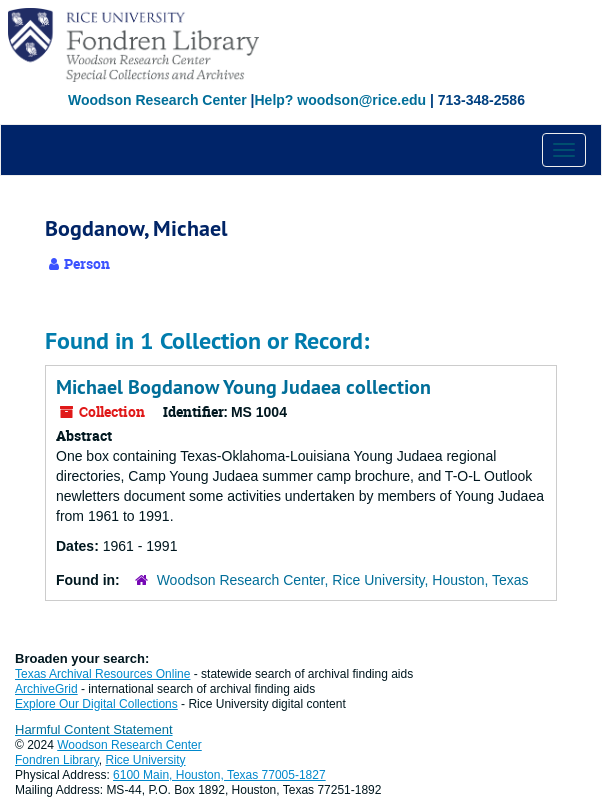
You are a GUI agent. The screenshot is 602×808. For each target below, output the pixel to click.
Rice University (146, 760)
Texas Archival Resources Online (102, 674)
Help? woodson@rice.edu (340, 100)
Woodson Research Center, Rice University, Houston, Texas (343, 580)
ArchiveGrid (46, 689)
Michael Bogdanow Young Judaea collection (243, 387)
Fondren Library (57, 760)
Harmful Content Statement (94, 729)
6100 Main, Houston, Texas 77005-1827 (219, 775)
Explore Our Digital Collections (96, 704)
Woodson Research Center (157, 100)
